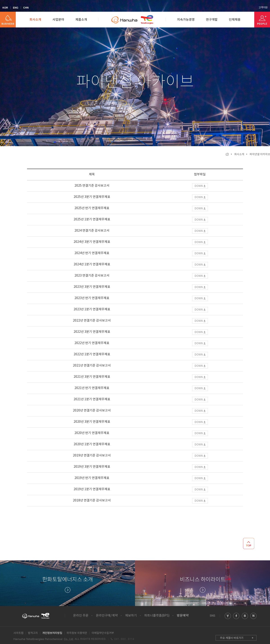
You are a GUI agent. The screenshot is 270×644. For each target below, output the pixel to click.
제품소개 (81, 20)
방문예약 (183, 616)
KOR (5, 8)
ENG (16, 8)
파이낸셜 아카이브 (260, 154)
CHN (26, 8)
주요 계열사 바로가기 (232, 638)
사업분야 (58, 20)
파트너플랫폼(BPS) (157, 616)
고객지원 (263, 8)
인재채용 (235, 20)
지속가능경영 (186, 20)
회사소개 (35, 20)
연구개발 (212, 20)
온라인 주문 (81, 616)
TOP (249, 543)
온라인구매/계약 (107, 616)
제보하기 (131, 616)
